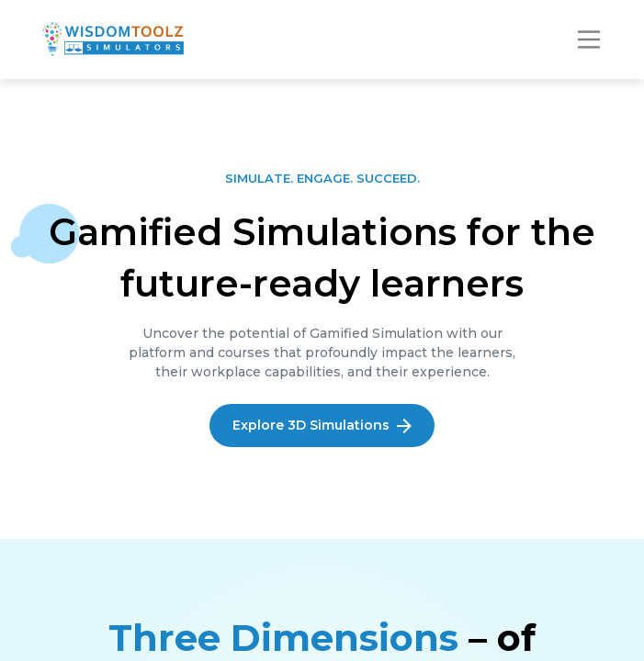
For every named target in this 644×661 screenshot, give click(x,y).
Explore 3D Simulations (322, 425)
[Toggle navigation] (589, 39)
